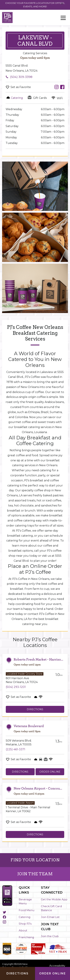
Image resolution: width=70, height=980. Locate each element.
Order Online (50, 772)
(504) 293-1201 (16, 687)
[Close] (62, 4)
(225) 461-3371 (15, 749)
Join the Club (50, 936)
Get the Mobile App (54, 899)
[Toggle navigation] (63, 18)
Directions (35, 709)
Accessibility (57, 966)
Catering (24, 917)
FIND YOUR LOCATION (35, 860)
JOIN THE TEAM (35, 874)
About (23, 930)
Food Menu (27, 910)
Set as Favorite (21, 87)
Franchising (26, 937)
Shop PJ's (25, 924)
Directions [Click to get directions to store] (17, 973)
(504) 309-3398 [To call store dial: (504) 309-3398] (21, 77)
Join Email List (50, 917)
